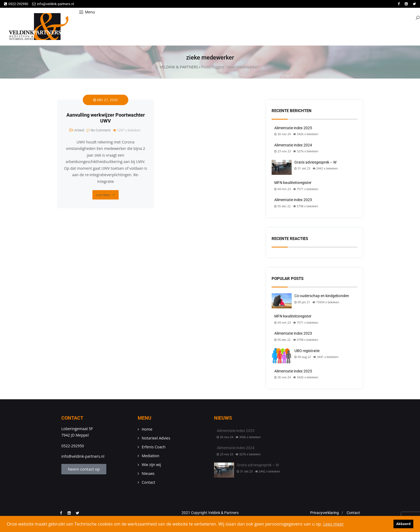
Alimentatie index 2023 (293, 200)
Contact (148, 482)
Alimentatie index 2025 (293, 128)
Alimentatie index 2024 (293, 145)
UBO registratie (307, 351)
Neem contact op (84, 469)
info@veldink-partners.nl (53, 4)
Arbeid (79, 130)
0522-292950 (16, 4)
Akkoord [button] (403, 524)
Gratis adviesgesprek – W (315, 162)
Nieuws (148, 473)
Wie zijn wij (151, 465)
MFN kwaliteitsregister (293, 183)
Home (147, 429)
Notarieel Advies (156, 438)
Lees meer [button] (333, 524)
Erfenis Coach (154, 447)
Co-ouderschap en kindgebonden (322, 296)
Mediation (151, 456)
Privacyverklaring (325, 513)
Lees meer (103, 195)
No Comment (101, 130)
